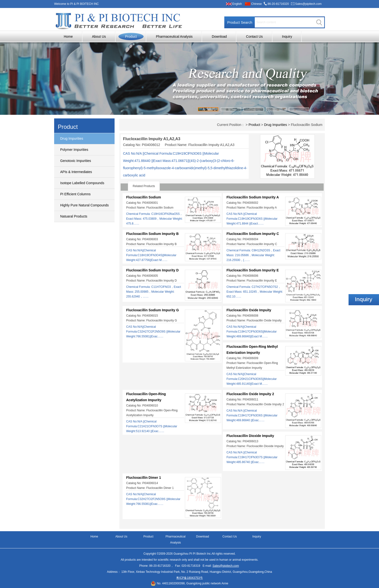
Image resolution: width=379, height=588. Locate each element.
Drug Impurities (72, 138)
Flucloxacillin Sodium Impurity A (253, 197)
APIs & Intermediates (76, 172)
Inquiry (287, 36)
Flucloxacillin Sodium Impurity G (153, 310)
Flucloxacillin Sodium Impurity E (253, 270)
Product (131, 36)
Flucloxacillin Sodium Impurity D (152, 270)
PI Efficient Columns (75, 194)
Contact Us (254, 36)
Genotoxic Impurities (76, 161)
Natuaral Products (74, 216)
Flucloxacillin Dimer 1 (144, 478)
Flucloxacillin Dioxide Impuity (250, 436)
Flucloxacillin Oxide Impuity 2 (250, 394)
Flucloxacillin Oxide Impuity (249, 310)
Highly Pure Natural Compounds (84, 205)
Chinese (256, 4)
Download (219, 36)
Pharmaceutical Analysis (174, 36)
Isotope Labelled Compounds (82, 183)
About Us (99, 36)
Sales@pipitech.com (308, 4)
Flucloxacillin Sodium (144, 197)
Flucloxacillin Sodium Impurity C (253, 234)
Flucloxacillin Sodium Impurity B (152, 234)
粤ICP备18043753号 (189, 578)
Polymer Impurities (74, 150)
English (237, 4)
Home (68, 36)
